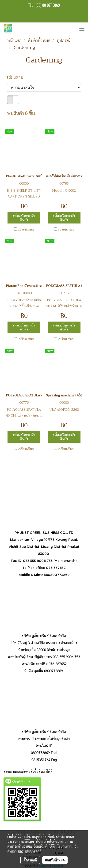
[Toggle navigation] (82, 29)
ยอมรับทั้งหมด (55, 860)
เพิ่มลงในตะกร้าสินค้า (24, 218)
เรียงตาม (17, 77)
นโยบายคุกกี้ (33, 851)
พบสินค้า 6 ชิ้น (21, 114)
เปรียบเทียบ (26, 229)
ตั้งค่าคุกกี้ (30, 860)
